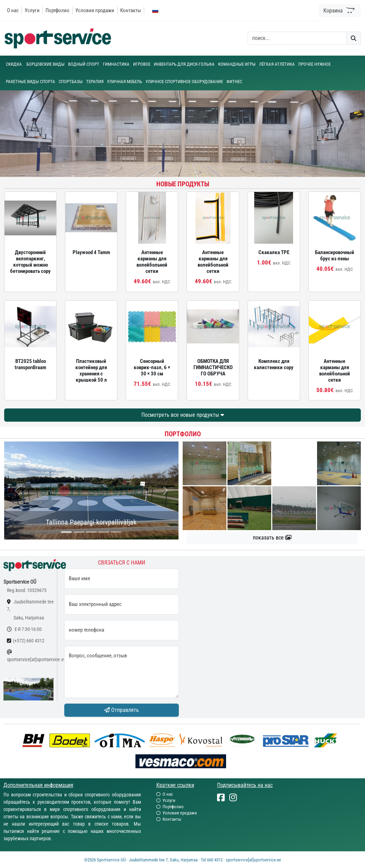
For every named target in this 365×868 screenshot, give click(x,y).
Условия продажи (95, 10)
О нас (13, 10)
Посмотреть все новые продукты (183, 415)
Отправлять (122, 710)
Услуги (32, 10)
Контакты (131, 10)
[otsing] (297, 38)
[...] (66, 532)
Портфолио (57, 10)
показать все (272, 538)
